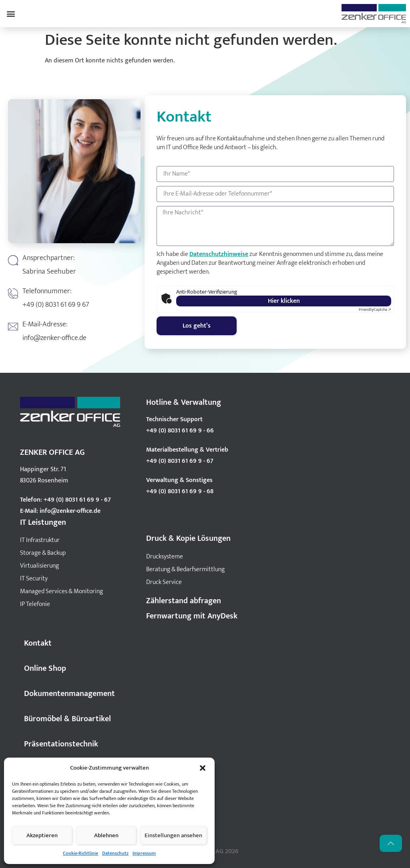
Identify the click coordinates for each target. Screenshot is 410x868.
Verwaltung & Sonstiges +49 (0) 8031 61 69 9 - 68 (180, 486)
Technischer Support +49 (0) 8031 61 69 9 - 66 (180, 425)
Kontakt (38, 643)
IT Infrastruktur (40, 540)
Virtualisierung (39, 566)
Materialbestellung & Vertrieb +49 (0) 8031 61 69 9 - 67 (187, 455)
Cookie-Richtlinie (80, 853)
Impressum (144, 853)
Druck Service (164, 582)
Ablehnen (106, 835)
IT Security (34, 579)
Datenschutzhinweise (219, 254)
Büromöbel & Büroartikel (67, 719)
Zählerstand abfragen (184, 601)
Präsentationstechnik (61, 744)
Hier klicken (284, 301)
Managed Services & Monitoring (61, 591)
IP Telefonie (35, 604)
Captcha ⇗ (375, 310)
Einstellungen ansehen (173, 835)
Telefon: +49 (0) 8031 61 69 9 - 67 (65, 500)
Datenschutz (115, 853)
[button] (203, 768)
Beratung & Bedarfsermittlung (185, 569)
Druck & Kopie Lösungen (188, 538)
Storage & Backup (43, 553)
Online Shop (45, 668)
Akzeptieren (42, 835)
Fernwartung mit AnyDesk (192, 616)
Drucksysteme (165, 557)
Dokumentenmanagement (69, 694)
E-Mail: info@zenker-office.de (60, 511)
